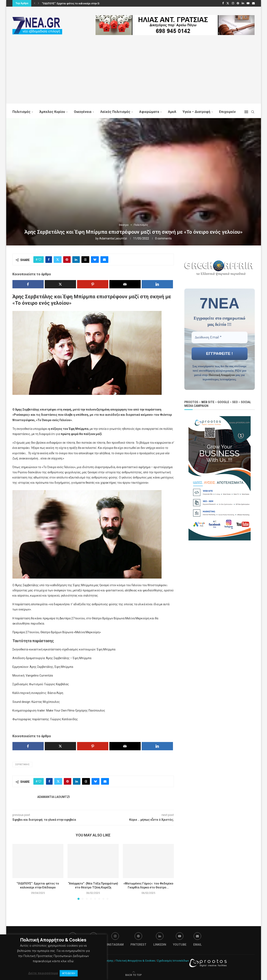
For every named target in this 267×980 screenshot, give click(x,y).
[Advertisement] (134, 75)
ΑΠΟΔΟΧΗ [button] (69, 973)
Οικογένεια (83, 112)
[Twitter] (228, 3)
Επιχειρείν (227, 112)
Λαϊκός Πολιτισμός (115, 112)
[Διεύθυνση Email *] (220, 337)
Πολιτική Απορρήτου (222, 375)
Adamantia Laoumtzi (113, 238)
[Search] (253, 112)
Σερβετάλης (22, 764)
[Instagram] (233, 3)
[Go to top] (133, 975)
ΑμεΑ (172, 112)
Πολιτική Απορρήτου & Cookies (135, 961)
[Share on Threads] (85, 260)
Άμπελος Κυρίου (52, 112)
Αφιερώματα (149, 112)
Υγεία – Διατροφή (196, 112)
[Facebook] (223, 3)
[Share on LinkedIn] (76, 260)
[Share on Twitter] (58, 260)
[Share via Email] (104, 260)
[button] (35, 3)
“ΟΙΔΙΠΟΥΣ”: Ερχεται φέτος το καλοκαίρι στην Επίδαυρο (75, 4)
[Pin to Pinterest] (67, 260)
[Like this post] (40, 260)
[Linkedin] (243, 3)
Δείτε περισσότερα (43, 973)
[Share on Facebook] (49, 260)
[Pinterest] (238, 3)
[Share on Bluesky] (95, 260)
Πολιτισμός (21, 112)
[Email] (253, 3)
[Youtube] (248, 3)
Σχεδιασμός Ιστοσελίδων (173, 961)
